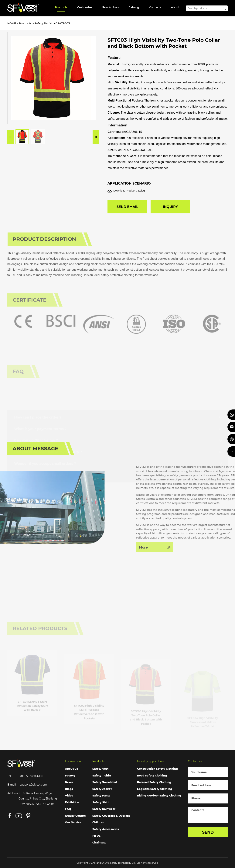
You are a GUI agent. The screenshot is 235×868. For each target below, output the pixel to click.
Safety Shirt (101, 802)
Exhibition (72, 802)
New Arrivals (110, 7)
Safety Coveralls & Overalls (111, 816)
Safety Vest (100, 769)
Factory (70, 776)
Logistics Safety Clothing (155, 789)
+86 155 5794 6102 (31, 776)
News (69, 782)
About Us (72, 769)
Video (69, 796)
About (175, 7)
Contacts (155, 7)
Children (98, 822)
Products (61, 7)
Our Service (73, 822)
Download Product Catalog (126, 191)
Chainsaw (99, 843)
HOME (12, 23)
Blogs (69, 789)
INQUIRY (170, 207)
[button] (11, 138)
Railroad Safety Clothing (154, 782)
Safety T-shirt (43, 23)
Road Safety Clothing (152, 776)
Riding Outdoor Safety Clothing (159, 796)
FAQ (68, 809)
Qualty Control (75, 816)
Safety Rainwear (104, 809)
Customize (85, 7)
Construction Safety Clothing (157, 769)
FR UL (96, 836)
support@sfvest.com (33, 785)
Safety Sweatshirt (105, 782)
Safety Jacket (102, 789)
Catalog (134, 7)
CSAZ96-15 (63, 23)
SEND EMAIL (127, 207)
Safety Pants (101, 796)
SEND (208, 832)
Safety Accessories (106, 829)
